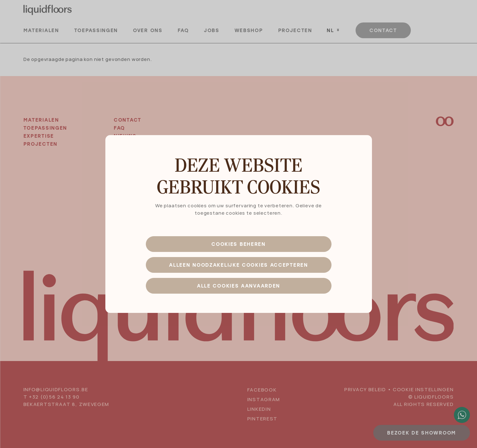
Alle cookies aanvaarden (238, 286)
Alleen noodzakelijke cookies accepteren (238, 265)
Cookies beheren (238, 244)
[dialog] (239, 224)
